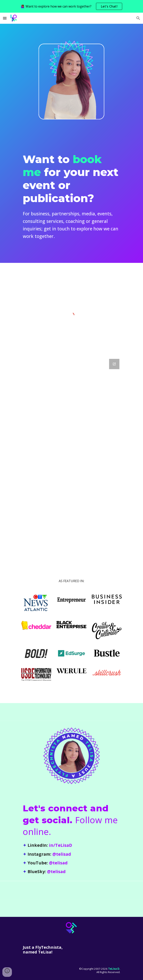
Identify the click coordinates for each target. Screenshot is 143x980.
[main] (71, 195)
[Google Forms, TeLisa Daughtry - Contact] (71, 452)
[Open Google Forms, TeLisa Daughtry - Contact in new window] (114, 364)
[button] (5, 18)
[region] (71, 6)
